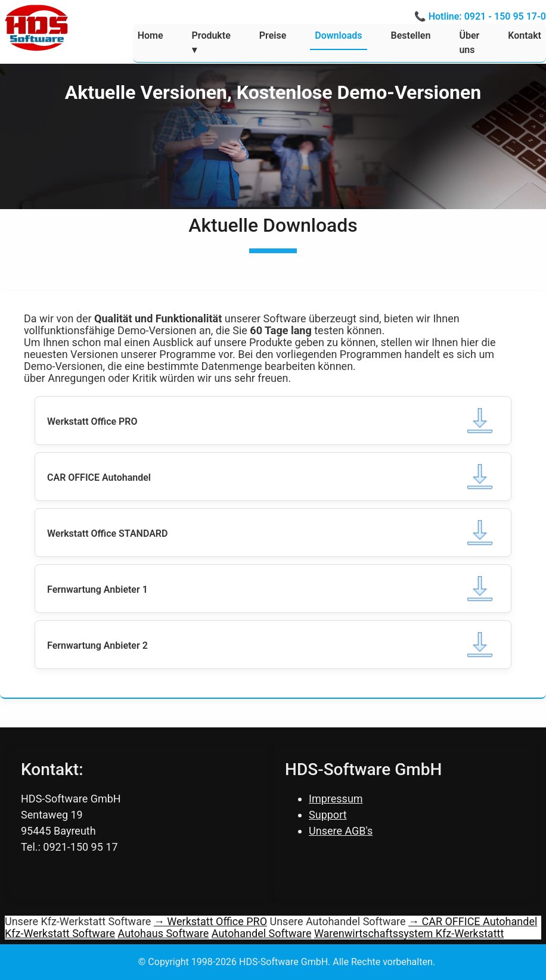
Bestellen (411, 35)
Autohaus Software (164, 933)
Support (328, 815)
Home (151, 35)
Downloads (338, 35)
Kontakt (525, 35)
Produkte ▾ (211, 43)
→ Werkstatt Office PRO (210, 921)
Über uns (469, 43)
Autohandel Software (262, 933)
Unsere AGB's (341, 831)
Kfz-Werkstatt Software (60, 933)
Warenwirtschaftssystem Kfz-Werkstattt (409, 933)
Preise (273, 35)
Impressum (336, 799)
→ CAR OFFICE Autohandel (473, 921)
